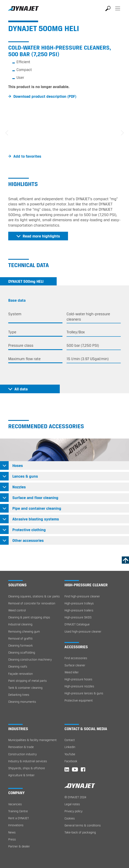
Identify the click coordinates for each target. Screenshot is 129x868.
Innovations (16, 825)
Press (12, 839)
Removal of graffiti (20, 638)
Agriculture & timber (21, 775)
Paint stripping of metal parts (28, 681)
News (12, 832)
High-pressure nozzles (79, 686)
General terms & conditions (83, 825)
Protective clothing (29, 530)
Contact (70, 740)
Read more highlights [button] (41, 236)
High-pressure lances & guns (84, 693)
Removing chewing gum (24, 631)
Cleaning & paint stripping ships (29, 617)
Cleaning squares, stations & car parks (34, 596)
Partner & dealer (19, 846)
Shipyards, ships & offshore (27, 768)
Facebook (71, 761)
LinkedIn (70, 747)
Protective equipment (79, 700)
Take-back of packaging (80, 832)
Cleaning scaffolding (22, 652)
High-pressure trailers (79, 610)
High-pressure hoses (78, 679)
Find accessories (76, 658)
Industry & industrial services (28, 761)
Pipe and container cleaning (37, 508)
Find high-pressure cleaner (82, 596)
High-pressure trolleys (79, 603)
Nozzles (19, 487)
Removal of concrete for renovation (32, 603)
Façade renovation (21, 674)
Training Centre (18, 811)
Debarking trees (19, 695)
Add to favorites (27, 156)
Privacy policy (73, 811)
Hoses (18, 465)
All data (21, 389)
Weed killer (72, 672)
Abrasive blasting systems (36, 519)
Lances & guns (25, 476)
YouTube (70, 754)
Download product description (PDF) (45, 96)
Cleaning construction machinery (30, 659)
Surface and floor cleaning (35, 498)
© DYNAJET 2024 (75, 797)
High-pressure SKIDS (78, 617)
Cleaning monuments (22, 702)
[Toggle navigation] (118, 11)
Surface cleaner (75, 665)
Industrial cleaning (20, 624)
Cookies (70, 818)
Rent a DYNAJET (19, 818)
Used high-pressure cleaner (83, 631)
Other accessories (28, 540)
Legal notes (72, 804)
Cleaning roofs (18, 666)
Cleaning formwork (21, 645)
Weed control (17, 610)
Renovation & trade (21, 747)
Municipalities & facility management (32, 740)
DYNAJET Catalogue (77, 624)
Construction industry (22, 754)
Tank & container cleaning (25, 688)
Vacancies (15, 804)
